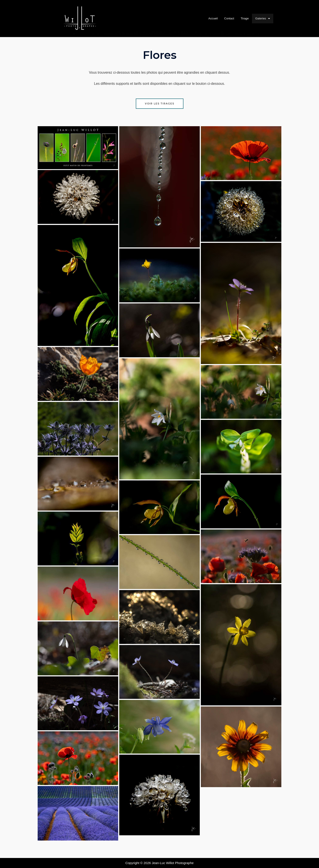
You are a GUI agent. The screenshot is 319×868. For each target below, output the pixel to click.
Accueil (210, 18)
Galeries (266, 18)
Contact (228, 18)
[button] (266, 19)
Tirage (246, 18)
